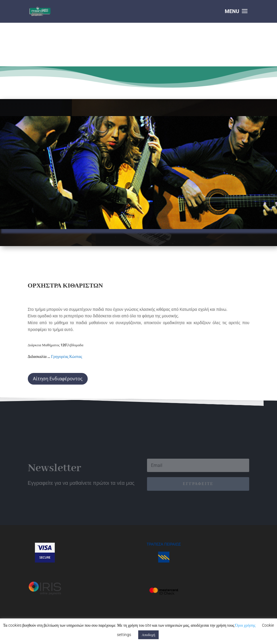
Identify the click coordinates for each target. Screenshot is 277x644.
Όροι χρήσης (245, 625)
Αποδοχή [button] (148, 635)
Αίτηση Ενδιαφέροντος (58, 379)
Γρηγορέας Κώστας (67, 356)
